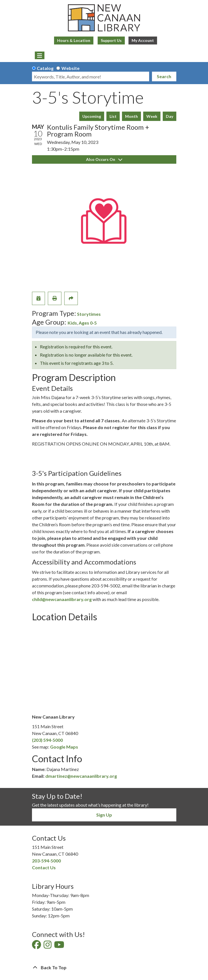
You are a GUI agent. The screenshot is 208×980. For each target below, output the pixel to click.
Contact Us (44, 867)
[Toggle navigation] (40, 56)
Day (170, 116)
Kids (72, 323)
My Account (143, 40)
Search (164, 76)
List (113, 116)
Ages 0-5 (88, 323)
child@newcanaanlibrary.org (62, 599)
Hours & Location (74, 40)
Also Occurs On (104, 159)
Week (152, 116)
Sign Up (104, 815)
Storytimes (89, 314)
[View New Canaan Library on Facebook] (37, 946)
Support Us (111, 40)
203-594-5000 (46, 861)
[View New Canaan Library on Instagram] (48, 946)
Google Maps (64, 747)
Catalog (45, 68)
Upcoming (92, 116)
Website (70, 68)
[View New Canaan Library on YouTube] (60, 946)
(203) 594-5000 (47, 740)
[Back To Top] (104, 968)
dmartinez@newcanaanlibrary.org (81, 776)
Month (131, 116)
